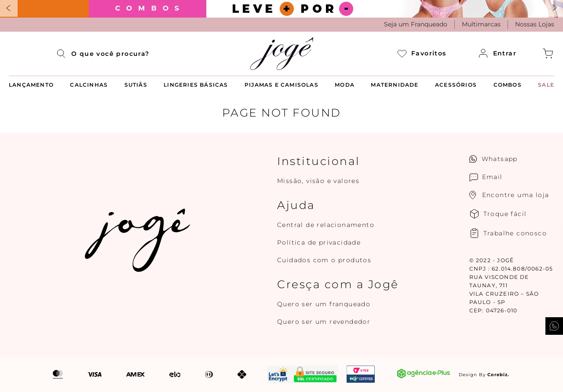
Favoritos (422, 53)
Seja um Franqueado (416, 24)
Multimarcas (481, 24)
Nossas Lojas (535, 24)
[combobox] (99, 54)
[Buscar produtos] (64, 54)
